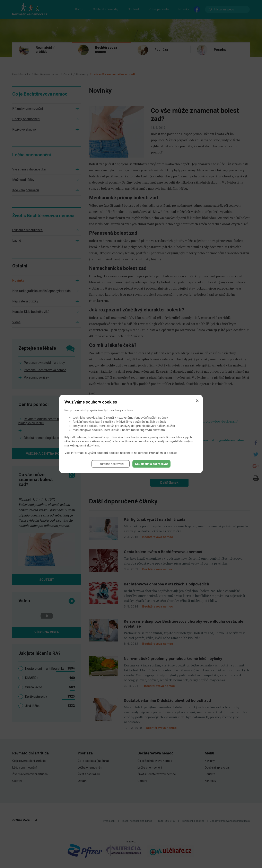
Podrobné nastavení (111, 464)
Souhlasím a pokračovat (151, 464)
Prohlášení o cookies (163, 453)
